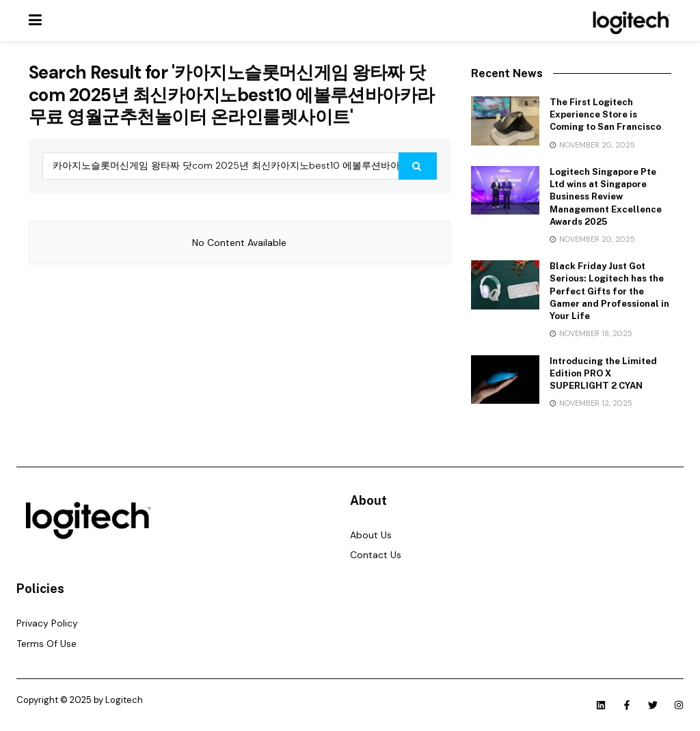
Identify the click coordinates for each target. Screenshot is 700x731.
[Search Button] (418, 166)
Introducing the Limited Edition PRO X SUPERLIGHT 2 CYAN (603, 373)
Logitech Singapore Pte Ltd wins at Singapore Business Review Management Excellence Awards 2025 (606, 197)
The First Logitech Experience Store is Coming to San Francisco (605, 114)
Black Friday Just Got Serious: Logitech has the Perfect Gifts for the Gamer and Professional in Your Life (609, 291)
